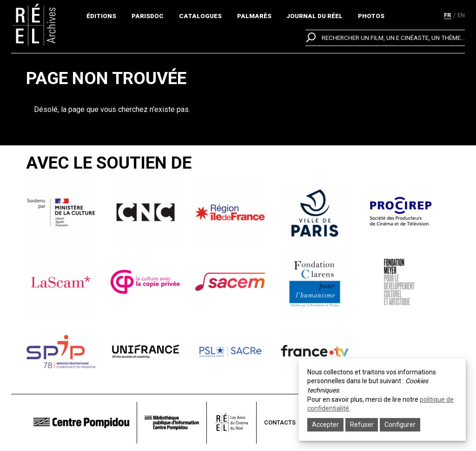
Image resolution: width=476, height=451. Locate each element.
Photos (371, 16)
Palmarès (254, 16)
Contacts (280, 422)
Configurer (400, 425)
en (461, 15)
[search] (385, 38)
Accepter (325, 425)
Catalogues (200, 16)
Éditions (101, 16)
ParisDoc (148, 16)
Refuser (362, 425)
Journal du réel (314, 16)
